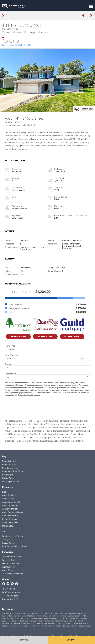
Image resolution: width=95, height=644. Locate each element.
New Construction (10, 468)
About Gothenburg (10, 506)
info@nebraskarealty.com (14, 592)
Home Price (10, 346)
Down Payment (12, 355)
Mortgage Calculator (11, 482)
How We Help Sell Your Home (15, 546)
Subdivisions (8, 475)
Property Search (9, 461)
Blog (4, 492)
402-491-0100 (8, 589)
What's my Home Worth (12, 536)
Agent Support (9, 567)
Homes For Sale (9, 465)
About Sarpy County (11, 502)
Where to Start (9, 560)
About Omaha (8, 495)
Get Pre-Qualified (18, 337)
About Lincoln (8, 499)
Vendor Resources (10, 522)
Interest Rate (11, 373)
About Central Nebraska (13, 512)
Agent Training (9, 570)
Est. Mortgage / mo (16, 45)
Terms (8, 364)
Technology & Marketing (13, 574)
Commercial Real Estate (13, 471)
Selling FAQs (8, 540)
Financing (24, 640)
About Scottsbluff (10, 516)
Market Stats (8, 526)
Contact (71, 640)
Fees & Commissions (11, 563)
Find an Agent (8, 478)
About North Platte (10, 509)
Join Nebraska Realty (11, 557)
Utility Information (10, 519)
